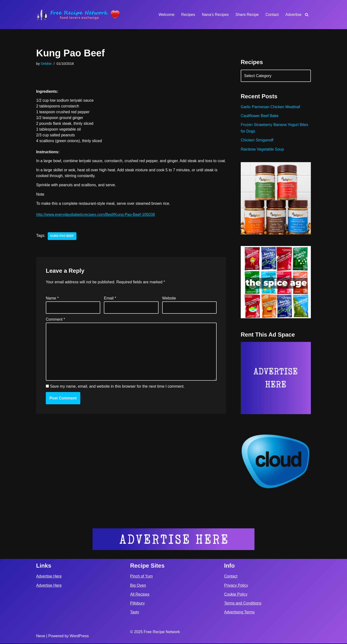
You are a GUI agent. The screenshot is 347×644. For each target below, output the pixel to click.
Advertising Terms (239, 613)
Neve (41, 636)
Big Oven (138, 586)
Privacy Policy (236, 586)
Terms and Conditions (243, 604)
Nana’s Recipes (215, 15)
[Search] (307, 15)
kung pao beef (62, 242)
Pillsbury (137, 604)
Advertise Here (49, 577)
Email (110, 304)
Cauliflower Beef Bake (260, 116)
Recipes (188, 15)
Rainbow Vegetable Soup (262, 149)
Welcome (166, 15)
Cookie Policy (236, 595)
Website (169, 304)
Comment (55, 326)
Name (52, 304)
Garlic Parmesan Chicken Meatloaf (270, 107)
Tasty (135, 613)
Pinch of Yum (141, 577)
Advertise (293, 15)
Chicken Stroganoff (257, 140)
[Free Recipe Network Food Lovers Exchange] (78, 15)
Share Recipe (247, 15)
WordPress (79, 636)
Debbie (46, 64)
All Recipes (140, 595)
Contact (272, 15)
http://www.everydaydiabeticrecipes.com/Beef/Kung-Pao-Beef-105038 (96, 221)
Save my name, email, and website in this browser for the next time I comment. (117, 393)
